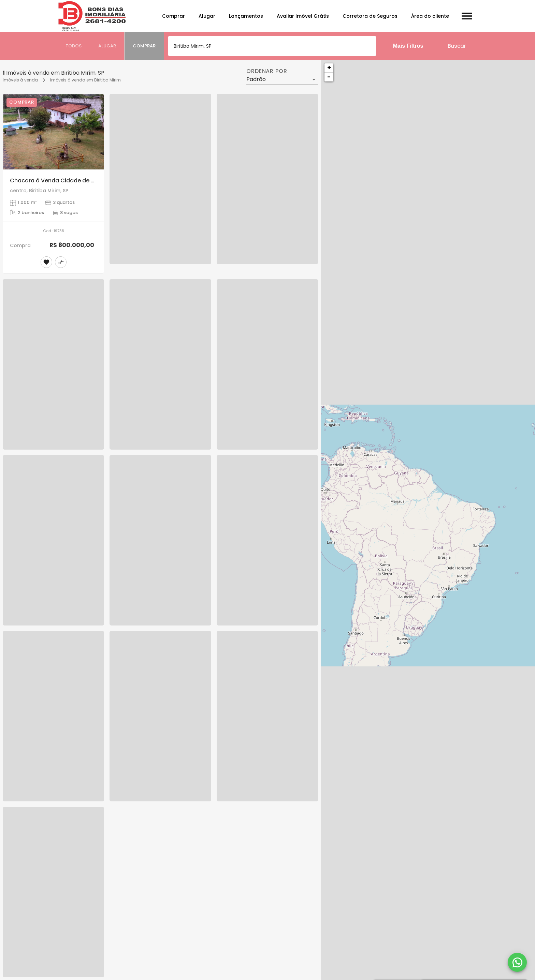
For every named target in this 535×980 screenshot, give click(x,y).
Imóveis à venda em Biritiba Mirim (85, 80)
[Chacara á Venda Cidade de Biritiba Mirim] (53, 132)
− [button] (329, 77)
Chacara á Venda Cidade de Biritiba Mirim (68, 180)
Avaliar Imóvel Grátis (303, 16)
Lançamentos (246, 16)
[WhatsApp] (517, 962)
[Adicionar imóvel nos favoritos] (46, 262)
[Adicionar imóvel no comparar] (61, 262)
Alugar (207, 16)
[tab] (74, 46)
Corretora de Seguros (370, 16)
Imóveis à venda (20, 80)
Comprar (173, 16)
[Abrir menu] (467, 16)
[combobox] (272, 46)
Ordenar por (267, 71)
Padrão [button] (256, 79)
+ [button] (329, 68)
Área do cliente (430, 16)
